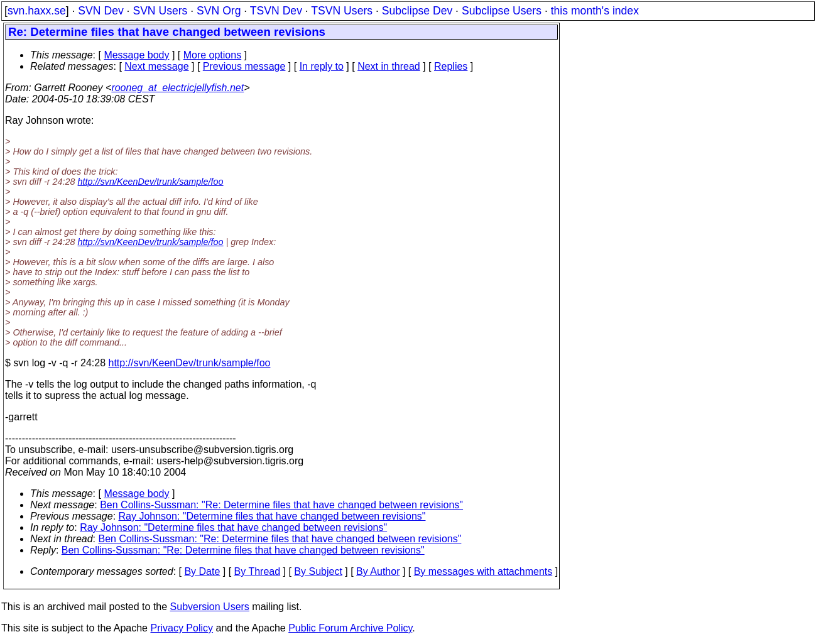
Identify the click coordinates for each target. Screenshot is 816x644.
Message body (136, 55)
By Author (378, 571)
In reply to (322, 66)
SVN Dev (101, 11)
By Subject (318, 571)
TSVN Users (342, 11)
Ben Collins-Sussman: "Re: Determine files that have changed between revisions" (281, 505)
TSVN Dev (276, 11)
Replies (451, 66)
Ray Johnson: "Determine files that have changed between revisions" (272, 516)
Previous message (244, 66)
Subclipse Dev (417, 11)
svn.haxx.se (37, 11)
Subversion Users (210, 607)
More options (213, 55)
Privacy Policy (182, 628)
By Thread (258, 571)
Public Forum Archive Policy (350, 628)
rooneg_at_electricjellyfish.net (177, 88)
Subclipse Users (502, 11)
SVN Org (219, 11)
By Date (202, 571)
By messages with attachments (483, 571)
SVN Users (160, 11)
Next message (156, 66)
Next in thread (389, 66)
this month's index (595, 11)
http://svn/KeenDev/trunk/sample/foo (151, 182)
